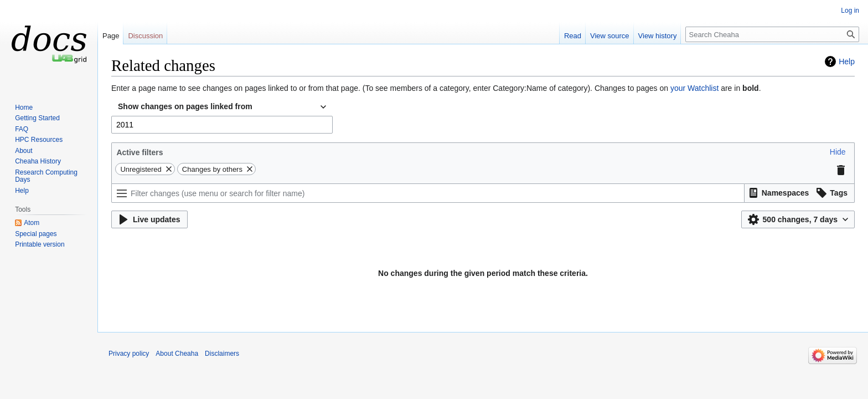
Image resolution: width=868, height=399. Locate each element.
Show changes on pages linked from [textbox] (185, 106)
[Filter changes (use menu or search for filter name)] (428, 193)
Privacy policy (129, 354)
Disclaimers (222, 354)
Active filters (139, 152)
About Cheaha (177, 354)
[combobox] (222, 107)
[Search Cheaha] (772, 34)
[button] (838, 152)
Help (847, 62)
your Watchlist (694, 88)
